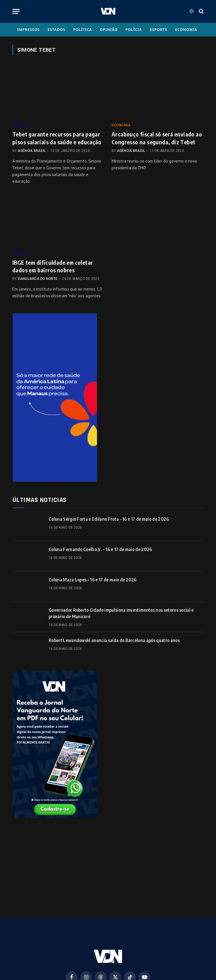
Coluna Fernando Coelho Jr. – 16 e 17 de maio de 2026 (100, 549)
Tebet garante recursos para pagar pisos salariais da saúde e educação (57, 138)
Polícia (134, 29)
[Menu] (16, 11)
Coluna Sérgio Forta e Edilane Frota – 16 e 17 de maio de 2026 (109, 519)
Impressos (28, 29)
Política (83, 29)
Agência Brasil (32, 151)
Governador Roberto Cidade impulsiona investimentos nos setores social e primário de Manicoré (121, 613)
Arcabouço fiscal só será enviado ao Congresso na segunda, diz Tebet (157, 138)
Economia (186, 29)
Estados (56, 29)
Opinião (109, 29)
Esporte (159, 29)
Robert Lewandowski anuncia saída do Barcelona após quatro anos (114, 640)
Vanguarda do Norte (38, 279)
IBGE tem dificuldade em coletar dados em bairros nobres (53, 266)
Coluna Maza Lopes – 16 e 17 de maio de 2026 (93, 580)
